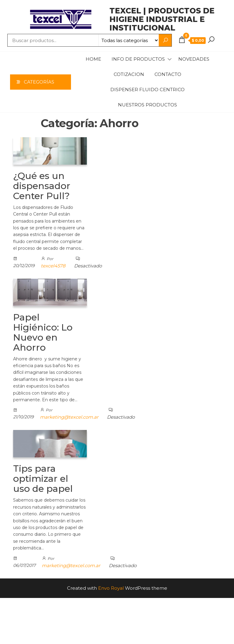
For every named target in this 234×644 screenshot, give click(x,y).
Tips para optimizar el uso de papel (43, 479)
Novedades (194, 59)
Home (93, 59)
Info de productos (138, 59)
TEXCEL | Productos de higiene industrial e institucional (162, 19)
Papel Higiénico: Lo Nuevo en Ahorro (43, 332)
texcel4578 (53, 266)
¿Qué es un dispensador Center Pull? (42, 186)
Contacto (168, 74)
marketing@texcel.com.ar (69, 417)
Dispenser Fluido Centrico (147, 89)
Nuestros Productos (147, 105)
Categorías (39, 82)
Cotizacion (129, 74)
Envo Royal (111, 588)
